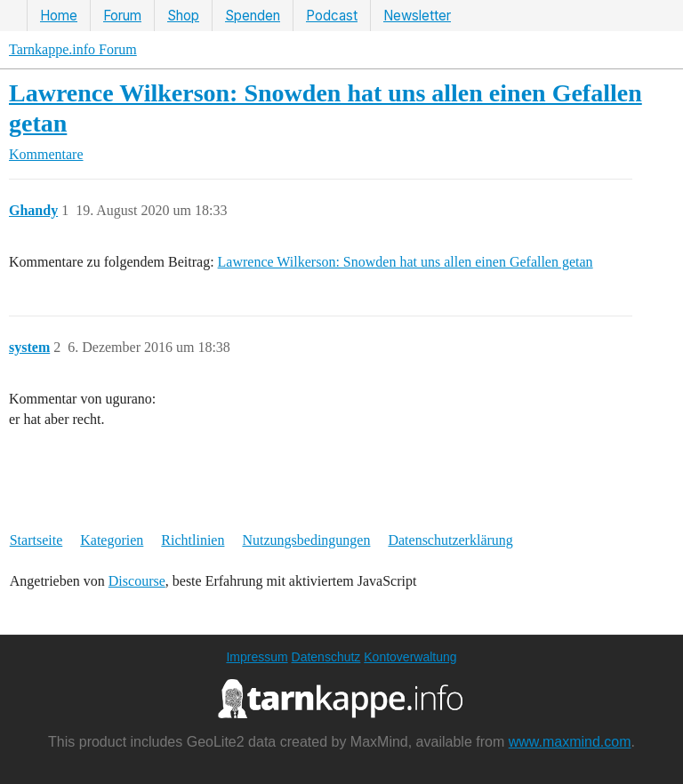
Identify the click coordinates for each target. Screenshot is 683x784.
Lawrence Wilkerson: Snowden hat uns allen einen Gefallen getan (406, 262)
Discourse (137, 581)
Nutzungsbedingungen (306, 540)
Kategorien (112, 540)
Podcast (332, 16)
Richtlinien (193, 540)
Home (59, 16)
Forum (122, 16)
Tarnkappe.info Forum (73, 49)
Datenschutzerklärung (450, 540)
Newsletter (417, 16)
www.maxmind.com (570, 742)
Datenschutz (326, 657)
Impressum (257, 657)
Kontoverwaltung (410, 657)
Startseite (36, 540)
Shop (183, 16)
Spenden (253, 16)
